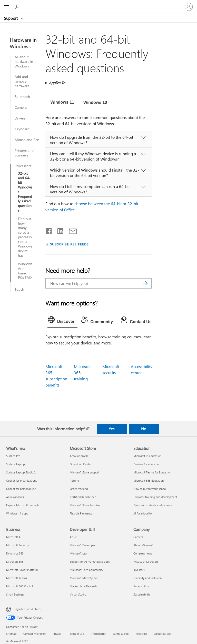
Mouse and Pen (27, 140)
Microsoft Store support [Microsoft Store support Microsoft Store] (85, 472)
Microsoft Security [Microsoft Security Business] (17, 545)
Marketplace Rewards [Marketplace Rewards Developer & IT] (83, 586)
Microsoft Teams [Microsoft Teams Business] (17, 578)
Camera (21, 107)
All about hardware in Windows (24, 62)
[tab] (62, 103)
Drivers (20, 118)
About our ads (163, 634)
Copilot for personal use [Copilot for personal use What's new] (21, 489)
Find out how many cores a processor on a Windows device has (25, 237)
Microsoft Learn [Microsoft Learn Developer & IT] (80, 553)
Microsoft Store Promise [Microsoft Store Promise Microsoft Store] (85, 505)
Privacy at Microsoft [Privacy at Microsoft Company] (146, 562)
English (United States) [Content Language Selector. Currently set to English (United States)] (28, 609)
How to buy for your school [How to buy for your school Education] (150, 489)
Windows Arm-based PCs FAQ (25, 271)
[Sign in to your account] (189, 7)
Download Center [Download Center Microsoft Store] (81, 464)
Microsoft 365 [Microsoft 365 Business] (15, 562)
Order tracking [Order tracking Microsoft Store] (79, 489)
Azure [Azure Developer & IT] (73, 537)
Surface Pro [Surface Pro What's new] (13, 456)
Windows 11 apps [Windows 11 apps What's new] (17, 513)
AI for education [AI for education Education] (143, 513)
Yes (112, 429)
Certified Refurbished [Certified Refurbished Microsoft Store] (83, 497)
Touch (19, 289)
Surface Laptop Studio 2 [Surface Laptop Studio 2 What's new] (21, 472)
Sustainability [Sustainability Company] (142, 594)
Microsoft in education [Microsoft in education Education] (147, 456)
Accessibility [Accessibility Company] (141, 586)
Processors (23, 166)
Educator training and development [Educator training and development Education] (155, 497)
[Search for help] (18, 7)
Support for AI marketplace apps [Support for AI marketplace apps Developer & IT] (90, 562)
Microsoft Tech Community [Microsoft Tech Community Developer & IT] (86, 570)
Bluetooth (22, 97)
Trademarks (98, 634)
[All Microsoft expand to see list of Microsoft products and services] (6, 7)
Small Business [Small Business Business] (15, 594)
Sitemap (11, 634)
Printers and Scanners (24, 153)
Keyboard (22, 129)
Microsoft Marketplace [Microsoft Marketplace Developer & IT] (84, 578)
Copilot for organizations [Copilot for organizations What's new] (22, 480)
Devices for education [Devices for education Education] (147, 464)
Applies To (57, 83)
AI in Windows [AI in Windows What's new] (15, 497)
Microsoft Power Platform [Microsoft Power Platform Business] (22, 570)
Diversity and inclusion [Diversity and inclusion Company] (147, 578)
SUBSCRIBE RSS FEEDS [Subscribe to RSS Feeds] (70, 244)
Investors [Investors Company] (139, 570)
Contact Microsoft (35, 634)
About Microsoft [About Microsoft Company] (143, 545)
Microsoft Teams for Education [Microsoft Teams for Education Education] (152, 472)
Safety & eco (121, 634)
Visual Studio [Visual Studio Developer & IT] (78, 594)
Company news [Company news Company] (143, 553)
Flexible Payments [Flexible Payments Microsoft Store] (81, 513)
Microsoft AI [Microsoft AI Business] (14, 537)
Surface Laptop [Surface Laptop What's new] (15, 464)
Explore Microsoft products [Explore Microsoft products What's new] (23, 505)
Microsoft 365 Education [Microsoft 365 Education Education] (149, 480)
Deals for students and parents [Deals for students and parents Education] (153, 505)
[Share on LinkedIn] (58, 230)
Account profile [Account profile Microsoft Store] (79, 456)
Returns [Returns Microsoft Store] (75, 480)
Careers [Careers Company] (138, 537)
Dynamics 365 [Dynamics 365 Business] (15, 553)
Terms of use (76, 634)
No (144, 429)
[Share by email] (71, 230)
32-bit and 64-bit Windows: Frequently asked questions (25, 192)
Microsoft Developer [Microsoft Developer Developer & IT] (82, 545)
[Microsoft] (98, 4)
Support (11, 18)
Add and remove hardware (22, 81)
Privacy (57, 634)
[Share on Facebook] (49, 230)
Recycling (141, 634)
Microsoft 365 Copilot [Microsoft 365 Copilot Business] (20, 586)
